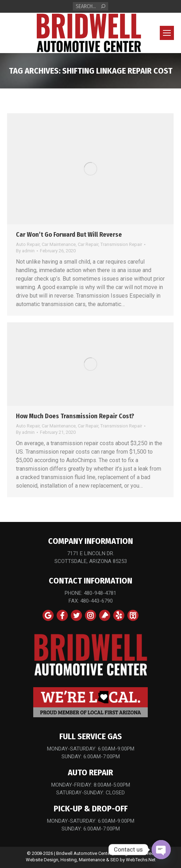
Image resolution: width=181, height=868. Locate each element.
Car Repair (88, 244)
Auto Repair (28, 244)
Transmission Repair (121, 244)
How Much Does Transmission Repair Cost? (75, 416)
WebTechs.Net (141, 860)
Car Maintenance (59, 244)
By (25, 251)
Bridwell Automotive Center (84, 853)
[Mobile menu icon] (167, 33)
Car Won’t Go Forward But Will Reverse (69, 235)
